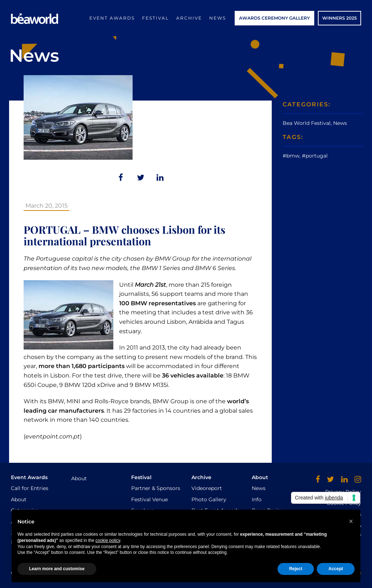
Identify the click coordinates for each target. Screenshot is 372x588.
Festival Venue (149, 499)
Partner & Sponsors (156, 488)
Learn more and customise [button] (57, 569)
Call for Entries (30, 488)
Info (257, 499)
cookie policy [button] (108, 540)
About (19, 499)
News (218, 18)
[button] (351, 521)
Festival (155, 18)
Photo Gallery (209, 499)
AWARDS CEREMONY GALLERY (274, 18)
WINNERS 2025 (339, 18)
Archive (189, 18)
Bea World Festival (307, 123)
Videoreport (207, 488)
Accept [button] (336, 569)
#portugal (315, 156)
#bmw (291, 156)
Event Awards (112, 18)
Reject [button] (296, 569)
